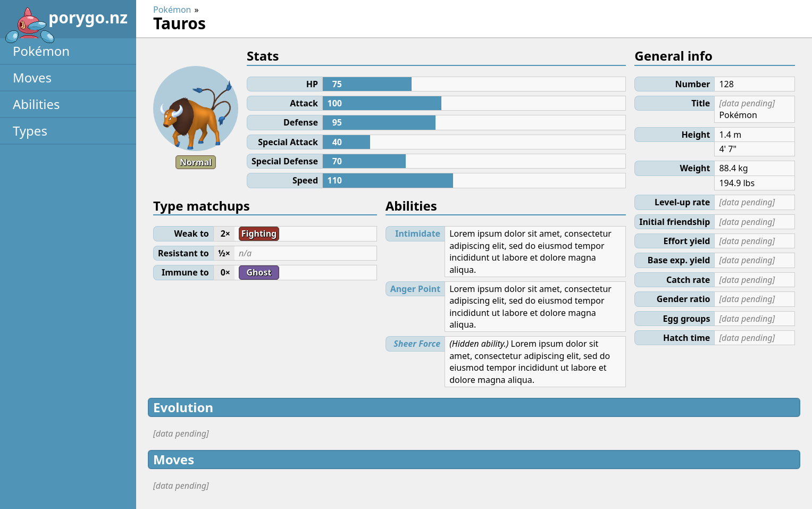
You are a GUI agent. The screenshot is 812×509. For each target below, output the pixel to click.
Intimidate (418, 233)
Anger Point (416, 289)
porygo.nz (66, 21)
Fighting (259, 233)
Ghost (259, 272)
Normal (196, 162)
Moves (32, 77)
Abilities (36, 104)
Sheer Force (417, 344)
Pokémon (41, 51)
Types (30, 131)
